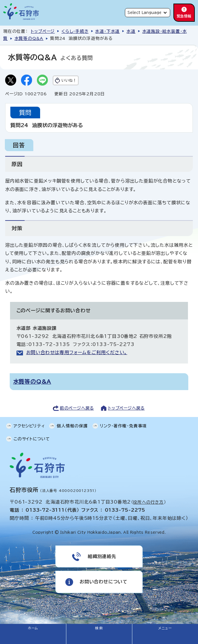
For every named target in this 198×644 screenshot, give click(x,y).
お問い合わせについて (104, 582)
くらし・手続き (75, 31)
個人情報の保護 (72, 426)
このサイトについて (32, 439)
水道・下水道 (107, 31)
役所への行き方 (148, 502)
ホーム (33, 628)
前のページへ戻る (77, 408)
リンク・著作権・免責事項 (124, 426)
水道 (131, 31)
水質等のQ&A (29, 38)
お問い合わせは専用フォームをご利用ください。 (77, 352)
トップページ (43, 31)
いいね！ (69, 80)
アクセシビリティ (29, 426)
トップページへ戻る (126, 408)
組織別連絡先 (102, 556)
